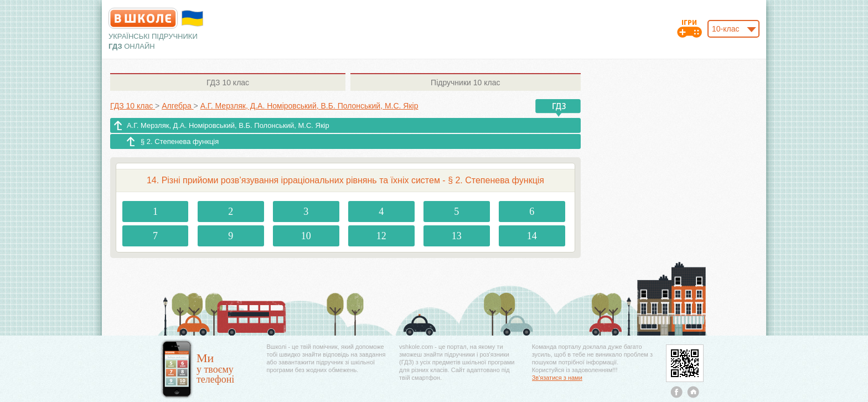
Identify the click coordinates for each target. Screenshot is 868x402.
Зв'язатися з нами (557, 378)
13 (457, 236)
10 (306, 236)
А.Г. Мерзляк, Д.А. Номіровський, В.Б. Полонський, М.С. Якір (228, 125)
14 (532, 236)
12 (381, 236)
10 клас (228, 83)
